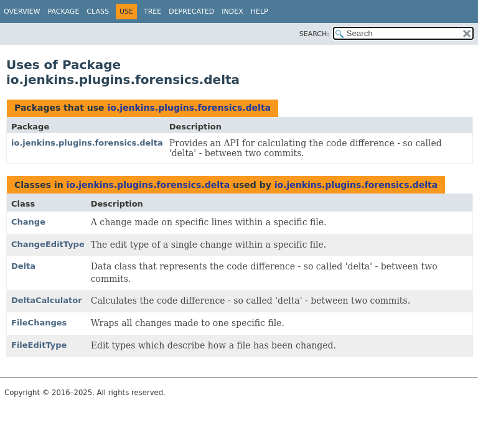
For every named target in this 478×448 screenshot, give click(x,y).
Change (28, 222)
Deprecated (191, 12)
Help (260, 12)
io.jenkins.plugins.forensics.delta (189, 108)
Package (64, 12)
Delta (23, 266)
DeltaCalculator (47, 300)
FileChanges (39, 323)
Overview (22, 12)
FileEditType (39, 345)
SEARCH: (314, 34)
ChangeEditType (48, 244)
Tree (152, 12)
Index (232, 12)
